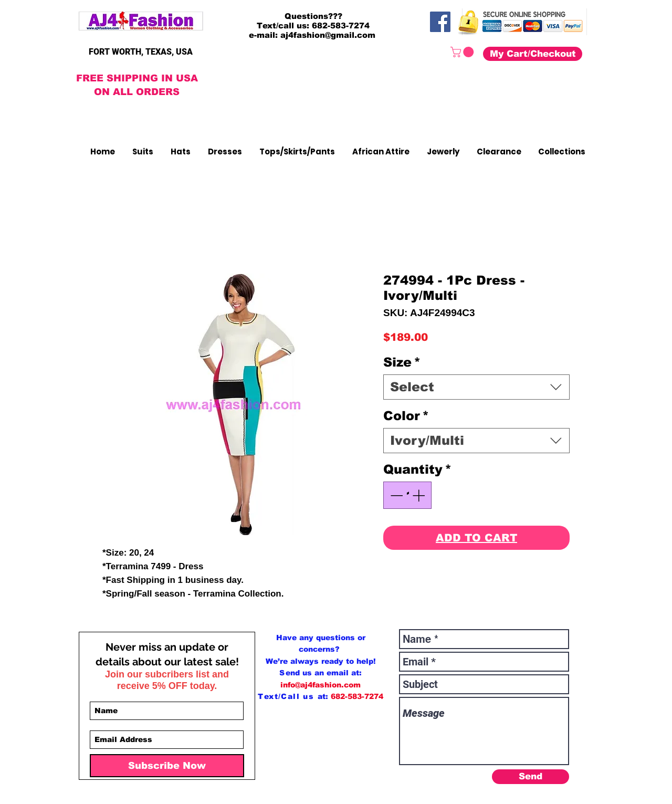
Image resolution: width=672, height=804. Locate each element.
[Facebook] (440, 22)
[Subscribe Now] (167, 766)
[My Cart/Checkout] (533, 54)
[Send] (531, 777)
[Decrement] (395, 495)
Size (402, 362)
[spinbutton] (407, 495)
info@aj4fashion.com (321, 685)
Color (406, 416)
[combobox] (476, 387)
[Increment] (419, 495)
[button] (463, 52)
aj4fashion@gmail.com (328, 35)
